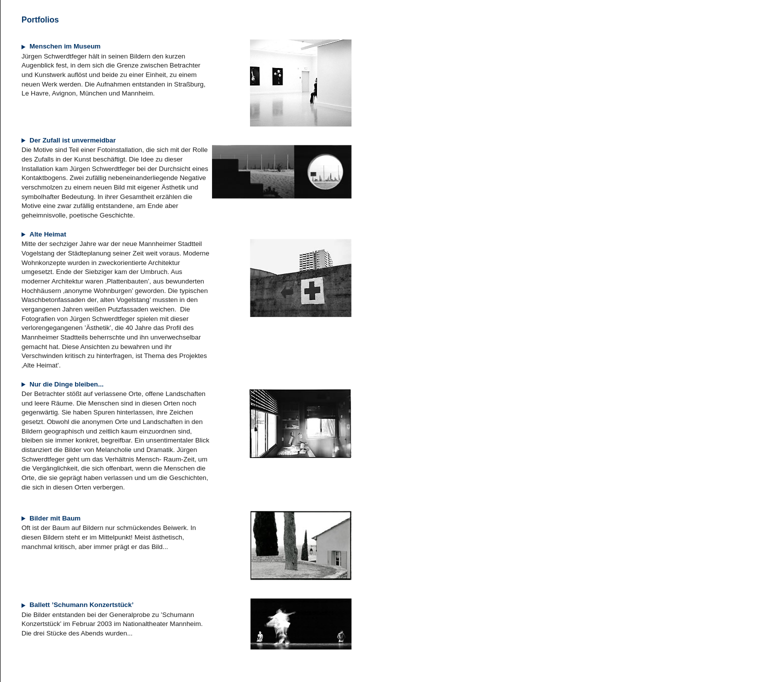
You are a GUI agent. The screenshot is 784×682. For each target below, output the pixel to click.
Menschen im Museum (61, 46)
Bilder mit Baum (51, 518)
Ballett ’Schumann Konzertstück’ (77, 605)
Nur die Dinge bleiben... (62, 384)
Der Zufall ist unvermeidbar (69, 140)
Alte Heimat (44, 234)
